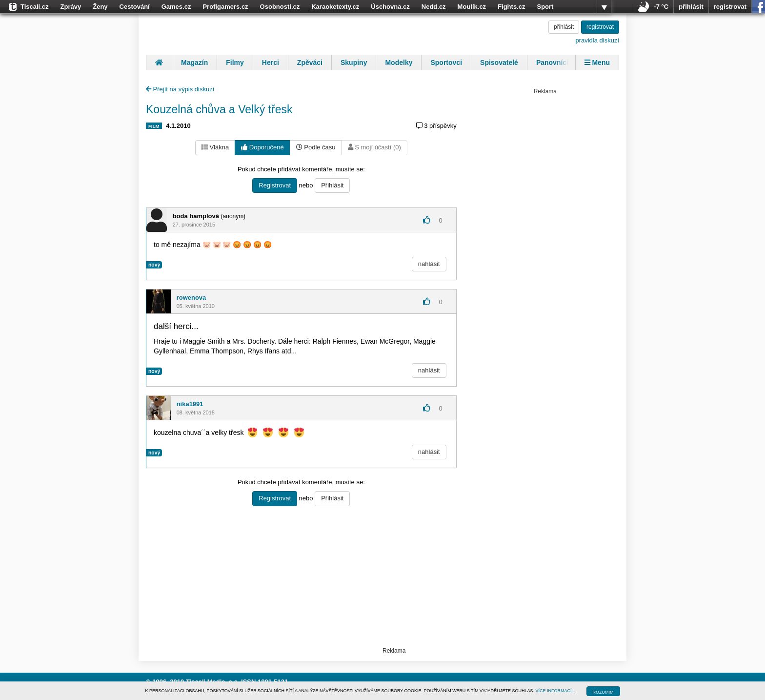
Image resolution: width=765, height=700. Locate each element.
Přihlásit (332, 185)
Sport (545, 7)
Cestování (135, 7)
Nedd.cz (434, 7)
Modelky (399, 62)
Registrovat (275, 185)
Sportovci (446, 62)
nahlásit (429, 264)
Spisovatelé (499, 62)
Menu (597, 62)
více (604, 7)
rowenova (191, 298)
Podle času (316, 147)
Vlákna (215, 147)
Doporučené (262, 147)
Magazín (194, 62)
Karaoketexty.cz (335, 7)
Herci (271, 62)
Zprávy (71, 7)
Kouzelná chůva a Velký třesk (219, 109)
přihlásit (691, 7)
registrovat (730, 7)
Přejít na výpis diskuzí (180, 89)
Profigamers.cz (225, 7)
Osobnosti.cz (280, 7)
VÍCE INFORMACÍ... (556, 691)
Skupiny (354, 62)
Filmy (235, 62)
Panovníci (552, 62)
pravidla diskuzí (597, 40)
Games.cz (176, 7)
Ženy (100, 7)
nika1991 (190, 404)
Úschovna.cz (390, 7)
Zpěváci (310, 62)
